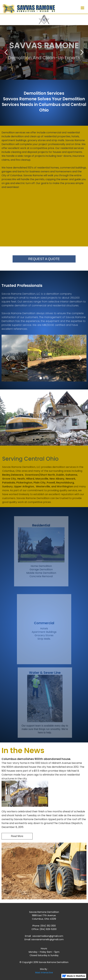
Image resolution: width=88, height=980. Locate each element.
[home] (28, 8)
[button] (82, 8)
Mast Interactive (44, 973)
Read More (17, 836)
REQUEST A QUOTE (44, 259)
